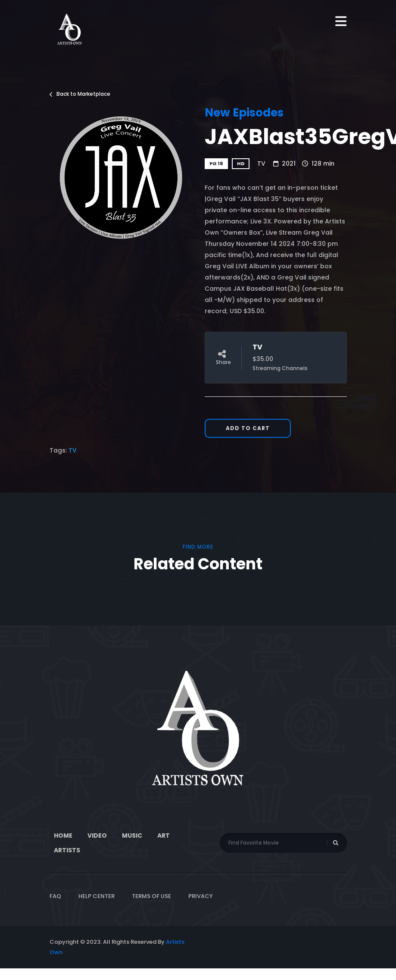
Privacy (201, 896)
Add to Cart (248, 428)
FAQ (55, 896)
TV (261, 163)
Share (223, 358)
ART (164, 836)
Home (63, 836)
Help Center (97, 896)
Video (97, 836)
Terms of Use (151, 896)
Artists (67, 850)
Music (132, 836)
